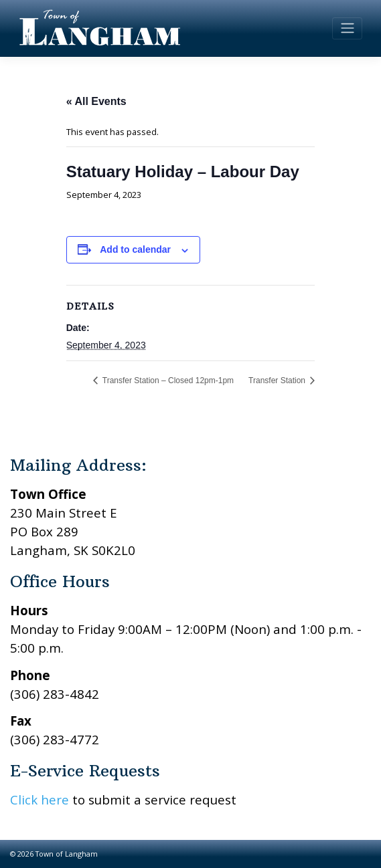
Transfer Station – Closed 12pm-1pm (167, 381)
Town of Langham (67, 854)
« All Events (96, 101)
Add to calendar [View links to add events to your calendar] (135, 249)
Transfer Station (278, 381)
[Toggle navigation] (347, 28)
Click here (40, 799)
